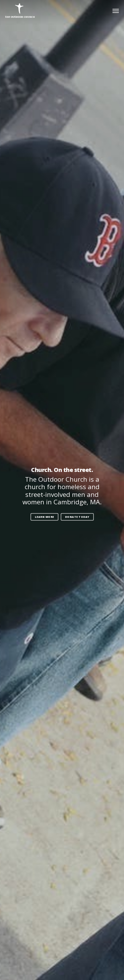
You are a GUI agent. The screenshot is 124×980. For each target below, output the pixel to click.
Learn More (44, 517)
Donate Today (77, 517)
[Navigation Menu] (116, 11)
